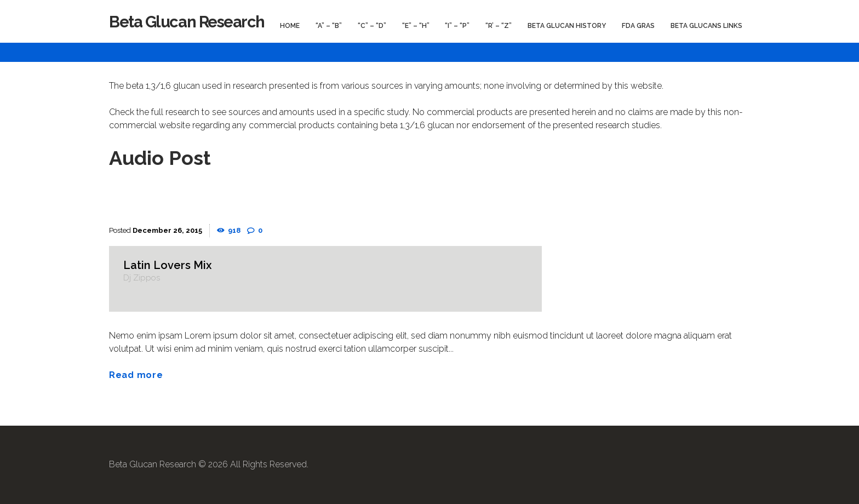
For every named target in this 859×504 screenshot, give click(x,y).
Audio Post (160, 158)
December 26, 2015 (167, 230)
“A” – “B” (329, 26)
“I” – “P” (457, 26)
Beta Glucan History (567, 26)
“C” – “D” (372, 26)
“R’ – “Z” (499, 26)
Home (290, 26)
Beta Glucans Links (706, 26)
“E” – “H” (416, 26)
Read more (136, 375)
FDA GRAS (638, 26)
